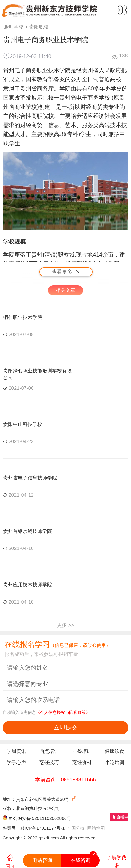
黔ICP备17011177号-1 (43, 828)
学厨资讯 (16, 751)
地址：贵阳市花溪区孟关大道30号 (40, 799)
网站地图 (96, 828)
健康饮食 (115, 751)
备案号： (11, 828)
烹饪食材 (82, 762)
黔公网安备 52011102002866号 (40, 818)
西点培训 (49, 751)
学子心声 (16, 762)
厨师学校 (14, 27)
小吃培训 (115, 762)
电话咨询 (42, 860)
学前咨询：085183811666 (65, 780)
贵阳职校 (39, 27)
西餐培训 (82, 751)
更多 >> (65, 625)
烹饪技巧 (49, 762)
